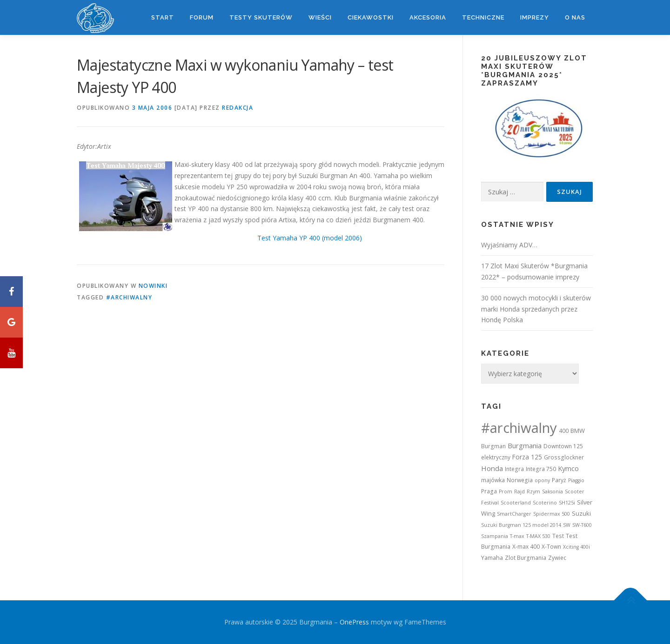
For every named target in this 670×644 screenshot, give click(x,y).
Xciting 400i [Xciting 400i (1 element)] (576, 547)
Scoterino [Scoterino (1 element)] (545, 503)
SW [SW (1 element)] (567, 525)
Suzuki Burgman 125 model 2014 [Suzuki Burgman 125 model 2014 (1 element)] (521, 525)
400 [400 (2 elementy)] (564, 431)
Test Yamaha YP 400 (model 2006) (310, 238)
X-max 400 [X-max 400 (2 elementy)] (526, 547)
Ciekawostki (371, 17)
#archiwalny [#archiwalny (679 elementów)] (519, 428)
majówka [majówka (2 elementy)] (493, 480)
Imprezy (535, 17)
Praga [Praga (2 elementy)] (489, 491)
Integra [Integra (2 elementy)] (514, 469)
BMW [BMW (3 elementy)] (578, 431)
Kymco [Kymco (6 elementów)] (568, 468)
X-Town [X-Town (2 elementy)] (551, 547)
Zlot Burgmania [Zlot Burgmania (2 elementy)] (526, 558)
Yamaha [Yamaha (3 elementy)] (492, 558)
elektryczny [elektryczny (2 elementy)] (496, 457)
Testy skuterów (261, 17)
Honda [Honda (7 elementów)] (492, 468)
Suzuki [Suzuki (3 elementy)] (581, 513)
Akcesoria (428, 17)
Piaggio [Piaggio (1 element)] (576, 480)
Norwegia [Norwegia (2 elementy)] (520, 480)
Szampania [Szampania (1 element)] (495, 536)
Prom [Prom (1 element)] (506, 491)
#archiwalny (129, 297)
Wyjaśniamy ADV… (509, 245)
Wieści (320, 17)
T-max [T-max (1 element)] (517, 536)
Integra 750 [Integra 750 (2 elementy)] (541, 469)
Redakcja (238, 108)
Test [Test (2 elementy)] (558, 536)
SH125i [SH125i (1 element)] (567, 503)
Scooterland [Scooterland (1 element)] (516, 503)
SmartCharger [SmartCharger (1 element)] (514, 514)
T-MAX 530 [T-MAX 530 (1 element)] (538, 536)
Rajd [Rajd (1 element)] (519, 491)
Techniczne (483, 17)
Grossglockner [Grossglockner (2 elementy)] (564, 457)
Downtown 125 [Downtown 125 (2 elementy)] (563, 446)
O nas (575, 17)
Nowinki (153, 286)
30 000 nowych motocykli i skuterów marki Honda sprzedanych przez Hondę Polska (536, 309)
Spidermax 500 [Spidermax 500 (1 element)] (552, 514)
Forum (202, 17)
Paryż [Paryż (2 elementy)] (559, 480)
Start (163, 17)
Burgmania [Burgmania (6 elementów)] (525, 445)
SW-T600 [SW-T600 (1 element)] (582, 525)
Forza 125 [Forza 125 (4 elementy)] (527, 457)
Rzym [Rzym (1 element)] (533, 491)
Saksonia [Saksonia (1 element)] (553, 491)
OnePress (354, 622)
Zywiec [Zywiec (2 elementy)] (557, 558)
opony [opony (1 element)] (542, 480)
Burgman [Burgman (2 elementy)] (493, 446)
